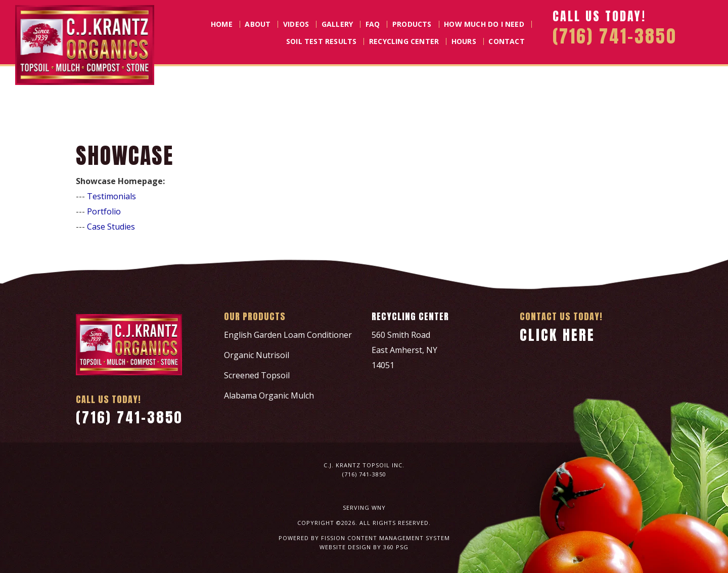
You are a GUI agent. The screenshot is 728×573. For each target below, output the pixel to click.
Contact (506, 41)
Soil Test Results (321, 41)
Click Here (557, 335)
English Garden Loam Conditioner (288, 335)
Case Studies (111, 227)
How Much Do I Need (484, 24)
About (258, 24)
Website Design (345, 547)
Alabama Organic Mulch (269, 395)
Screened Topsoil (257, 375)
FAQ (373, 24)
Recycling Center (404, 41)
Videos (296, 24)
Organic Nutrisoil (257, 355)
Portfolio (104, 211)
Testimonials (111, 196)
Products (412, 24)
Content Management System (399, 538)
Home (222, 24)
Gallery (337, 24)
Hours (464, 41)
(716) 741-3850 (129, 417)
